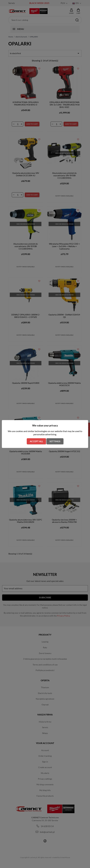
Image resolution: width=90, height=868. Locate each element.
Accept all (36, 441)
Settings (55, 441)
